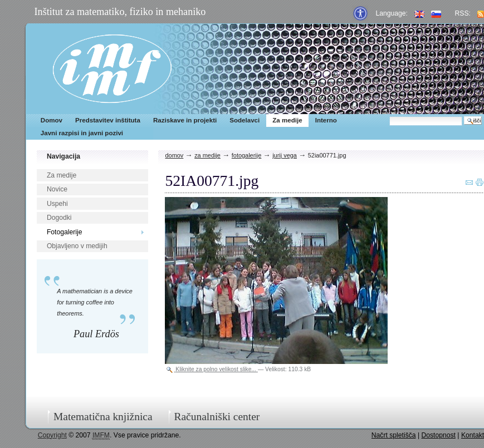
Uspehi (57, 204)
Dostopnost (438, 435)
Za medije (287, 120)
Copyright (52, 435)
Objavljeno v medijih (77, 246)
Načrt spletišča (394, 435)
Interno (326, 120)
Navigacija (63, 156)
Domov (52, 120)
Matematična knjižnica (103, 417)
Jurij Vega (285, 155)
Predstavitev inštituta (108, 120)
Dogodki (59, 218)
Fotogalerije (65, 232)
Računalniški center (217, 417)
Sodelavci (245, 120)
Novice (57, 189)
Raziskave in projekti (185, 120)
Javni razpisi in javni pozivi (82, 133)
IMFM (112, 69)
